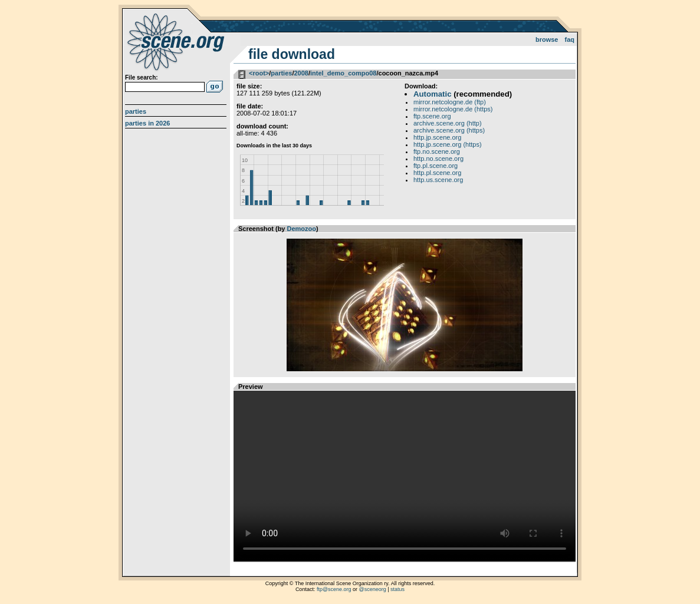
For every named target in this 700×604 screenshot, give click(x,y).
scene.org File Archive (177, 41)
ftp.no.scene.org (437, 151)
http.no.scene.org (438, 159)
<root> (259, 73)
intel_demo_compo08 (343, 73)
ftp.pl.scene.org (436, 166)
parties (281, 73)
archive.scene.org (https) (449, 130)
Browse (547, 39)
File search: (142, 77)
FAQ (570, 39)
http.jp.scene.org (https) (448, 144)
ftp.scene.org (432, 116)
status (397, 589)
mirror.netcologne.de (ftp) (450, 102)
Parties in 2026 (147, 123)
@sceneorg (373, 589)
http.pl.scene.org (437, 173)
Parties (136, 111)
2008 (301, 73)
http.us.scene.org (438, 180)
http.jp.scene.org (437, 137)
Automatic (432, 94)
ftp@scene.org (334, 589)
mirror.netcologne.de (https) (453, 109)
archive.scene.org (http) (448, 123)
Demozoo (302, 229)
